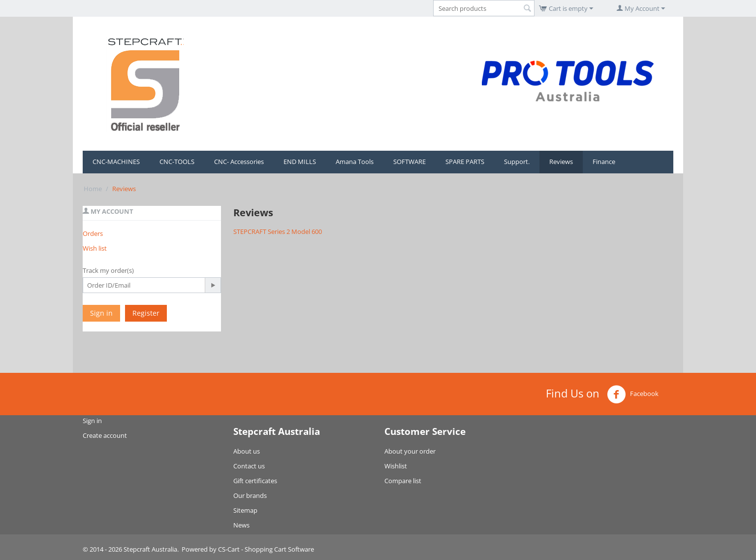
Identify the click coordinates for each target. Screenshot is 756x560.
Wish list (95, 248)
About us (247, 451)
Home (93, 189)
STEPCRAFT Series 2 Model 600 (278, 231)
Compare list (403, 481)
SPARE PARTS (465, 162)
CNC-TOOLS (177, 162)
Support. (517, 162)
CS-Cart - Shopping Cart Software (266, 549)
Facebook (633, 395)
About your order (410, 451)
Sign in (101, 313)
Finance (604, 162)
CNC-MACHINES (116, 162)
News (241, 525)
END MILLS (300, 162)
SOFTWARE (409, 162)
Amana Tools (355, 162)
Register (146, 313)
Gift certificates (255, 481)
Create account (105, 435)
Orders (93, 233)
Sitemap (245, 510)
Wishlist (396, 466)
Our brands (250, 495)
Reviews (561, 162)
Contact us (249, 466)
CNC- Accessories (239, 162)
